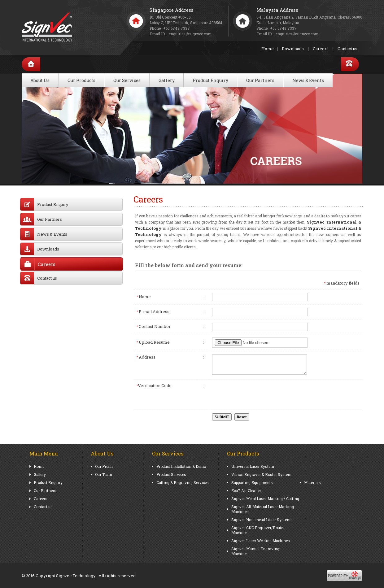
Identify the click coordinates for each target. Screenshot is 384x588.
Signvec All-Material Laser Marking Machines (263, 509)
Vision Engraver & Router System (261, 474)
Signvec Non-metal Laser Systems (262, 520)
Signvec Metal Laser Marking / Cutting (265, 499)
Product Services (171, 474)
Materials (312, 482)
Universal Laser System (253, 466)
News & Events (308, 80)
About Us (40, 80)
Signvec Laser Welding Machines (261, 541)
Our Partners (260, 80)
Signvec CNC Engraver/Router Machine (258, 530)
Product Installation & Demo (181, 466)
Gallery (167, 80)
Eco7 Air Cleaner (246, 490)
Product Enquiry (210, 80)
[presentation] (259, 395)
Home (268, 49)
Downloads (293, 49)
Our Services (127, 80)
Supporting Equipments (252, 482)
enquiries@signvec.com (297, 34)
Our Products (81, 80)
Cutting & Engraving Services (183, 482)
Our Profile (104, 466)
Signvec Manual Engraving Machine (255, 551)
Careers (321, 49)
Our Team (104, 474)
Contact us (347, 49)
